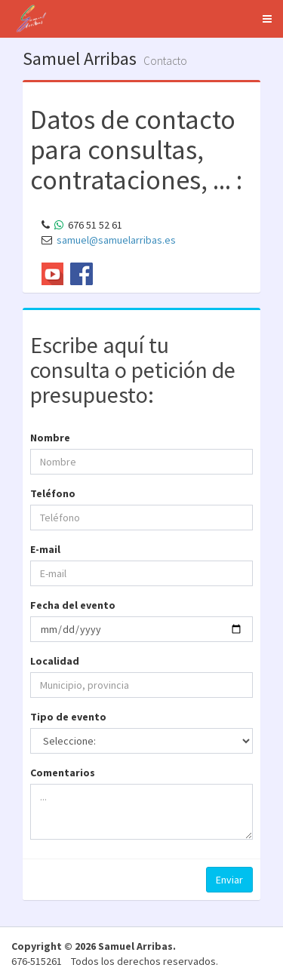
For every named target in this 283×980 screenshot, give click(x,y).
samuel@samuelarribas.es (116, 240)
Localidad (55, 661)
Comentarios (63, 773)
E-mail (45, 549)
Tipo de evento (68, 717)
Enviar (229, 880)
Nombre (50, 438)
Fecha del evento (73, 605)
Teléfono (53, 493)
